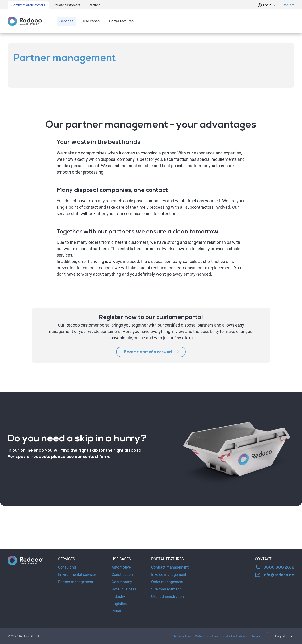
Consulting (67, 567)
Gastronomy (122, 582)
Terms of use (183, 636)
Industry (118, 596)
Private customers (67, 5)
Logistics (119, 604)
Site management (166, 589)
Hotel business (124, 589)
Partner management (76, 582)
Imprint (258, 636)
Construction (122, 575)
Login (267, 5)
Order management (167, 582)
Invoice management (169, 575)
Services (66, 21)
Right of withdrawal (235, 636)
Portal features (121, 21)
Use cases (91, 21)
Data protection (206, 636)
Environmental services (77, 575)
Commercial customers (28, 5)
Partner (94, 5)
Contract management (170, 567)
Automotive (121, 567)
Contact (289, 5)
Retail (116, 611)
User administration (168, 596)
